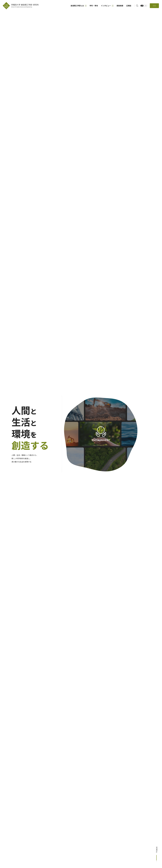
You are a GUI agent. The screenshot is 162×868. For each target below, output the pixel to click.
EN (145, 6)
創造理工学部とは (79, 6)
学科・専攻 (94, 6)
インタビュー (107, 6)
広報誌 (129, 6)
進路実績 (120, 6)
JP (142, 6)
